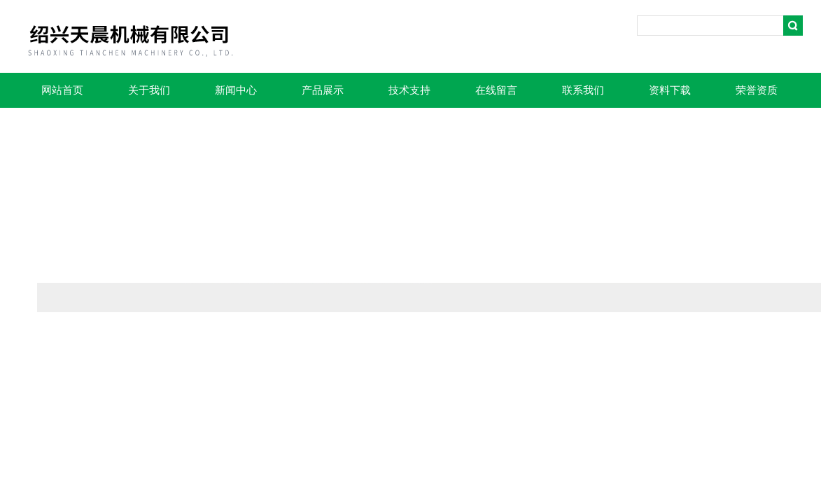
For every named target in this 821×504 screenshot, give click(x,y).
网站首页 (62, 90)
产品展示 (323, 90)
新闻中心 (236, 90)
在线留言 (496, 90)
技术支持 (409, 90)
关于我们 (149, 90)
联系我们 (583, 90)
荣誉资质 (757, 90)
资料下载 (670, 90)
